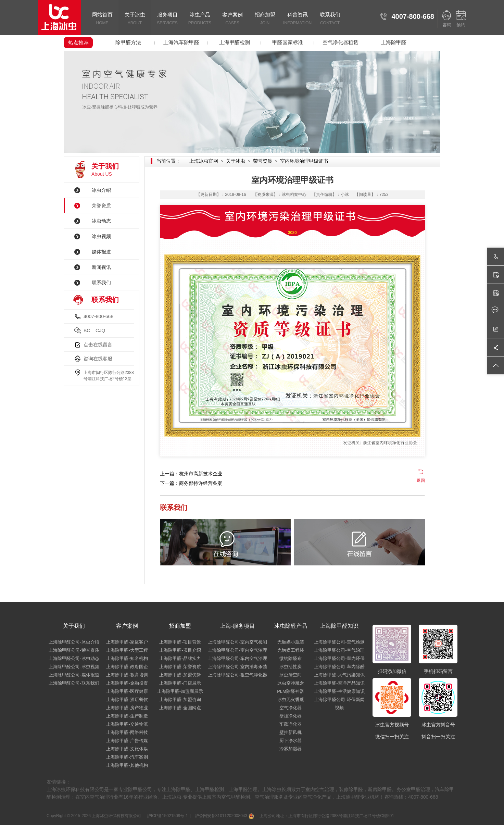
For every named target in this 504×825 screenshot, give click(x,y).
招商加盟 (265, 19)
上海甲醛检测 (235, 42)
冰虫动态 (101, 221)
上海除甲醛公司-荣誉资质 (74, 650)
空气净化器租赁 (341, 42)
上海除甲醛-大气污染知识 (339, 675)
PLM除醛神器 (291, 691)
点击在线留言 (98, 345)
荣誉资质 (101, 205)
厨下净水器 (291, 741)
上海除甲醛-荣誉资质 (180, 667)
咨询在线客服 (98, 359)
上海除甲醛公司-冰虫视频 (74, 667)
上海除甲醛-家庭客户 (127, 642)
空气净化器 (291, 708)
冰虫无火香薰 (291, 699)
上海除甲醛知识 (339, 626)
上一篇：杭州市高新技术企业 (191, 474)
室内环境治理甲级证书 (304, 161)
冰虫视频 (101, 236)
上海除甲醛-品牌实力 (180, 658)
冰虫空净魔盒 (291, 683)
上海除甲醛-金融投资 (127, 683)
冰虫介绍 (101, 190)
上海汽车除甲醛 (181, 42)
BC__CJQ (94, 330)
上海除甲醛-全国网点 (180, 708)
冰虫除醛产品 (291, 626)
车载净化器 (291, 724)
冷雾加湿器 (291, 749)
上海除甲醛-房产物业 (127, 708)
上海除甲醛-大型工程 (127, 650)
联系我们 (330, 19)
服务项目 (167, 19)
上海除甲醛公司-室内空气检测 (237, 642)
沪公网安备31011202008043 (224, 816)
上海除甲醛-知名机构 (127, 658)
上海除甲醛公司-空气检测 (339, 642)
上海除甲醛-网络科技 (127, 732)
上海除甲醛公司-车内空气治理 (237, 658)
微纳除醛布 (291, 658)
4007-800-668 (98, 316)
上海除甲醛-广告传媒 (127, 741)
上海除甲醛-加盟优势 (180, 675)
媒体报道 (101, 252)
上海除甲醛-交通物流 (127, 724)
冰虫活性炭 (291, 667)
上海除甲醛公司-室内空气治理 (237, 650)
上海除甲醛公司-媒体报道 (74, 675)
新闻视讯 (101, 267)
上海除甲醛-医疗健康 (127, 691)
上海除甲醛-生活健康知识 (339, 691)
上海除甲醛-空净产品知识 (339, 683)
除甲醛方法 (128, 42)
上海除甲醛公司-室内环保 (339, 658)
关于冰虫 (135, 19)
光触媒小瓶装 (291, 642)
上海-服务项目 (237, 626)
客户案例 (232, 19)
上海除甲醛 (394, 42)
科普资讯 (297, 19)
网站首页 (102, 19)
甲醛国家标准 (288, 42)
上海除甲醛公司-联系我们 (74, 683)
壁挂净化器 (291, 716)
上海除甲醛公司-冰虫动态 (74, 658)
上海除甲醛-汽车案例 (127, 757)
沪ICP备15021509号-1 (167, 816)
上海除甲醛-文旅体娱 (127, 749)
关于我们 (74, 626)
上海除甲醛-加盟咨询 (180, 699)
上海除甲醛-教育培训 (127, 675)
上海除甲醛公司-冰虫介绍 (74, 642)
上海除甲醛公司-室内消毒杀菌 (237, 667)
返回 (421, 480)
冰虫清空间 (291, 675)
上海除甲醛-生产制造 (127, 716)
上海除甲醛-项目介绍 (180, 650)
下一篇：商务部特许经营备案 (191, 483)
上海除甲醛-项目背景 (180, 642)
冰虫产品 (200, 19)
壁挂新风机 (291, 732)
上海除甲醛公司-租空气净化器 (237, 675)
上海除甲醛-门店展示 (180, 683)
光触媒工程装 (291, 650)
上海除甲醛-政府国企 (127, 667)
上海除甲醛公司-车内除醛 (339, 667)
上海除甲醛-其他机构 (127, 765)
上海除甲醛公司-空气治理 (339, 650)
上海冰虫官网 (204, 161)
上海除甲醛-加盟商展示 (180, 691)
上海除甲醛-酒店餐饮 (127, 699)
